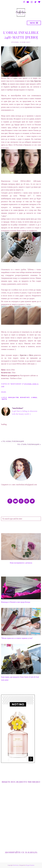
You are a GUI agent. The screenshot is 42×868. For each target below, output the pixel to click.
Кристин (38, 81)
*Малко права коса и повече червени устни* (17, 638)
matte (4, 399)
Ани (32, 81)
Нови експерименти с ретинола (21, 563)
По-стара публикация (28, 444)
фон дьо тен (13, 397)
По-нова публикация (13, 441)
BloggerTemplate (30, 865)
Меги (5, 84)
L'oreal (34, 397)
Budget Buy (25, 397)
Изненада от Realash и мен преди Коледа (16, 602)
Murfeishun (16, 865)
